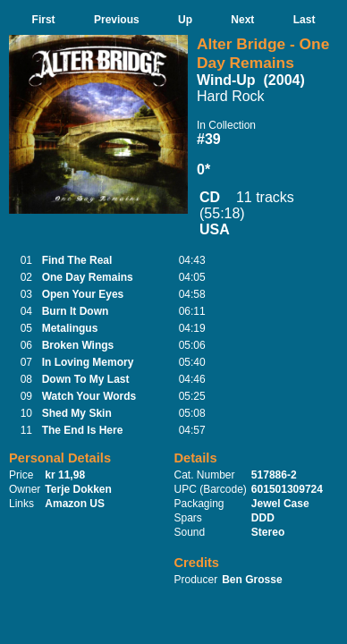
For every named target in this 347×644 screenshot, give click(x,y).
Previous (117, 20)
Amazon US (75, 504)
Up (185, 20)
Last (305, 20)
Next (242, 20)
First (44, 20)
